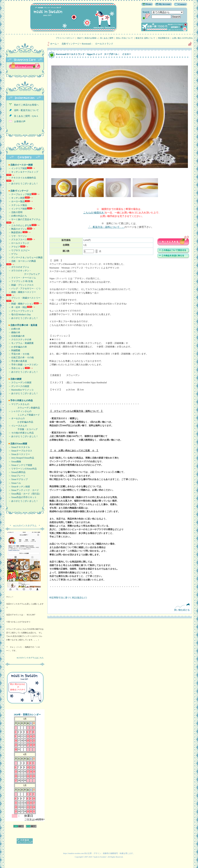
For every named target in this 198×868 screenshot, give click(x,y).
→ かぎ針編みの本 (17, 347)
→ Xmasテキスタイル (18, 447)
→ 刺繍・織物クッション (20, 304)
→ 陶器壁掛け (14, 232)
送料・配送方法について (25, 110)
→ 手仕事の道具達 (17, 361)
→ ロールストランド (18, 243)
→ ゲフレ (12, 254)
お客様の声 (19, 121)
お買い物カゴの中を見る (183, 38)
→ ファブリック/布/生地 (19, 281)
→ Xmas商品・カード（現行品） (24, 494)
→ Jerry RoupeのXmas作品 (20, 458)
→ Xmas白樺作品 (16, 472)
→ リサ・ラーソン (17, 236)
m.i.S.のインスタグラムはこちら (30, 658)
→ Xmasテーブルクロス (19, 451)
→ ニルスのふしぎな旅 (19, 225)
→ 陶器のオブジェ (17, 229)
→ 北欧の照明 (14, 212)
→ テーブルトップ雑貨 (19, 194)
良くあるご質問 (107, 38)
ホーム (54, 44)
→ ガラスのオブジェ (18, 267)
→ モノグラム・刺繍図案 (20, 343)
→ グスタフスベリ (17, 240)
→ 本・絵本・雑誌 (17, 307)
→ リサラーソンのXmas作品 (21, 469)
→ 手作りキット (15, 368)
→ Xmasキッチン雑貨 (18, 487)
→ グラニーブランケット (20, 311)
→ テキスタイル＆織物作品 (21, 178)
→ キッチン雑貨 (15, 198)
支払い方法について (124, 38)
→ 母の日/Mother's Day (18, 314)
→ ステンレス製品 (17, 205)
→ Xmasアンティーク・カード (23, 490)
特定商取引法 (164, 38)
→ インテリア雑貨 (17, 168)
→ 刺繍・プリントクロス (20, 285)
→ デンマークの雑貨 (18, 386)
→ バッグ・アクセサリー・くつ (23, 289)
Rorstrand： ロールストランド (98, 44)
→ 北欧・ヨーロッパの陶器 (21, 261)
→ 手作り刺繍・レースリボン (22, 365)
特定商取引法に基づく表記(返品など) (68, 598)
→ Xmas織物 (14, 462)
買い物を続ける (120, 607)
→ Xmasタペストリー (18, 454)
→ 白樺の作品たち (17, 216)
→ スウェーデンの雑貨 (19, 383)
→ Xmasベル (14, 483)
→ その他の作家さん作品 (20, 433)
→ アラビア (13, 247)
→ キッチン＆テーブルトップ (22, 172)
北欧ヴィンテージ (69, 44)
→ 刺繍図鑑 (13, 350)
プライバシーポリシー (65, 38)
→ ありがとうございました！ (22, 184)
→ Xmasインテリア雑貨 (19, 465)
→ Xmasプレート (16, 476)
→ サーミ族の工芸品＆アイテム (23, 219)
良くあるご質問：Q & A (25, 116)
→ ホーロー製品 (15, 201)
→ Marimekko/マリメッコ (20, 390)
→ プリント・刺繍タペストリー (23, 298)
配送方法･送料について (146, 38)
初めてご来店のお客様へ (88, 38)
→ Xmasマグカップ (17, 479)
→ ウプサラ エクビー (18, 250)
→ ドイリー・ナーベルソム (21, 278)
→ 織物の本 (13, 332)
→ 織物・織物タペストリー (21, 292)
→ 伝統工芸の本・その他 (20, 357)
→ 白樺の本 (13, 329)
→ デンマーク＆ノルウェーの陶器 (24, 258)
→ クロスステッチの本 (19, 340)
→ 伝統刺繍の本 (15, 336)
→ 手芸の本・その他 (18, 354)
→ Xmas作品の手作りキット (21, 497)
